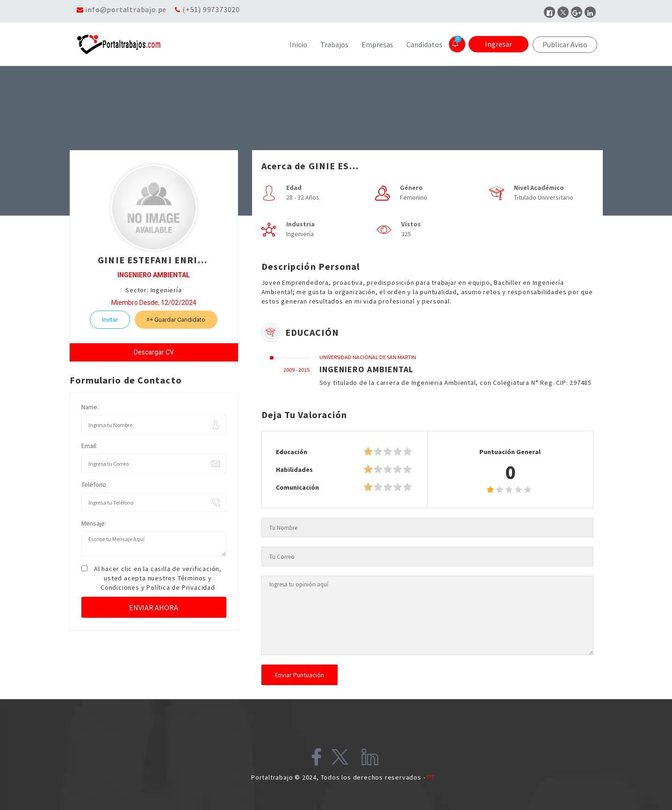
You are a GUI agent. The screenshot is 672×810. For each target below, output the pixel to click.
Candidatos (424, 44)
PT (431, 777)
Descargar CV (154, 352)
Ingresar (499, 44)
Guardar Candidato (176, 320)
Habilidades (294, 470)
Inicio (298, 44)
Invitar (110, 320)
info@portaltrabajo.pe (126, 9)
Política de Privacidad (181, 587)
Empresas (377, 44)
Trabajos (334, 44)
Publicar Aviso (565, 44)
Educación (292, 452)
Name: (90, 407)
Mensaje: (94, 523)
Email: (89, 446)
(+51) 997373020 (211, 9)
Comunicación (297, 487)
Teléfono (94, 485)
